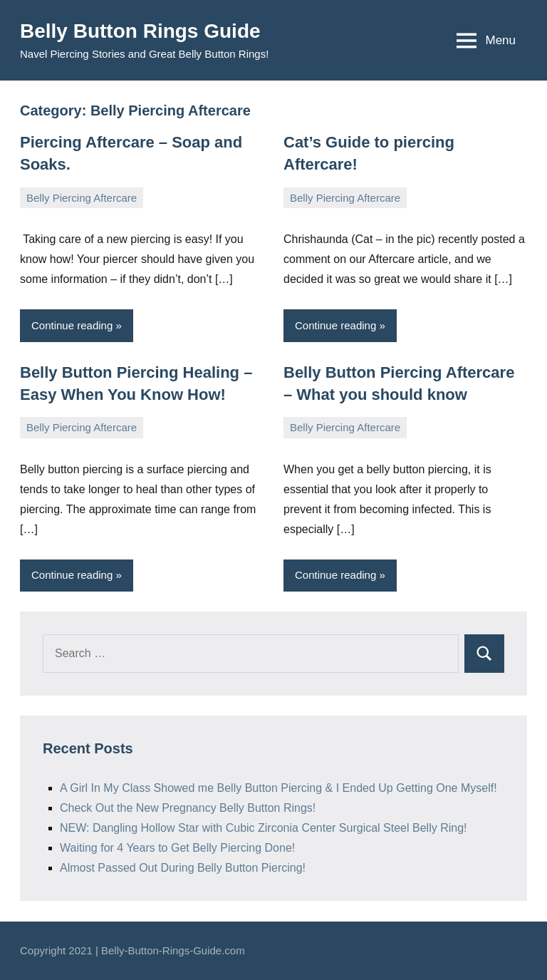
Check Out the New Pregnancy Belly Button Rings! (188, 808)
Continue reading (72, 325)
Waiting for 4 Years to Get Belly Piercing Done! (177, 848)
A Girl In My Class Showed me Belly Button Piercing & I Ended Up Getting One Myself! (278, 788)
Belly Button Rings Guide (140, 31)
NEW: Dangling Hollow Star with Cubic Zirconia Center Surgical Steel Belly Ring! (264, 828)
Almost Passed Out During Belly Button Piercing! (183, 868)
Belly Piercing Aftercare (82, 198)
